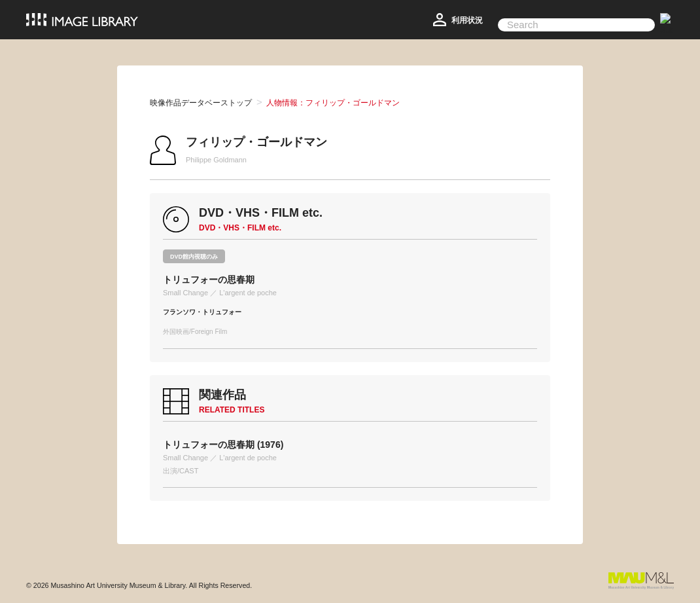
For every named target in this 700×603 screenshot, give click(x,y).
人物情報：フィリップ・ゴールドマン (333, 103)
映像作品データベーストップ (201, 103)
